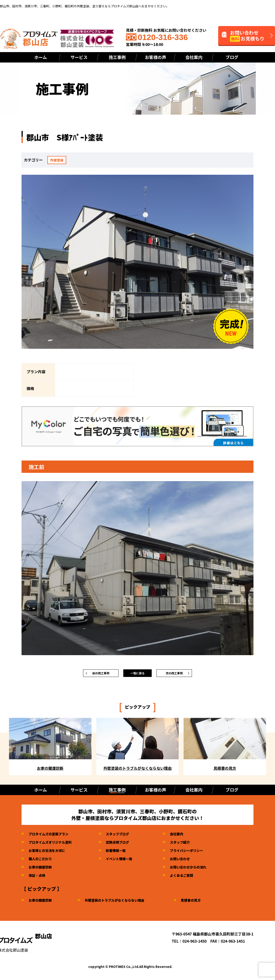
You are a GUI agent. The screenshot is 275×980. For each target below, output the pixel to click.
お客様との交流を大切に (49, 853)
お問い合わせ (191, 861)
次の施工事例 (174, 674)
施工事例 (117, 57)
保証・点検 (38, 877)
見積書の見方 (204, 902)
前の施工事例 (101, 674)
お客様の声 (155, 57)
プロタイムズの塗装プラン (51, 836)
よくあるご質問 (193, 877)
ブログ (232, 57)
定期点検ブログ (125, 844)
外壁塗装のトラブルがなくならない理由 (122, 902)
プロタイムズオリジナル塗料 (53, 844)
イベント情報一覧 (127, 861)
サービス (79, 57)
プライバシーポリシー (199, 853)
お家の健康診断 (42, 869)
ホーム (41, 57)
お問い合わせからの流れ (201, 869)
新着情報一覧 (123, 853)
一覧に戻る (137, 674)
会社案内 (194, 57)
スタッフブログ (125, 836)
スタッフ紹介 (191, 844)
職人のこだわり (42, 861)
